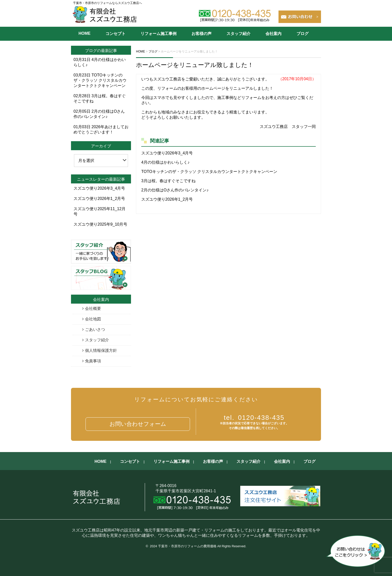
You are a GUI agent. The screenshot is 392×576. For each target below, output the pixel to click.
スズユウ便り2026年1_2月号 (167, 199)
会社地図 (93, 319)
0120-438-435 (254, 418)
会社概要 (93, 308)
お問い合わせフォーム (138, 424)
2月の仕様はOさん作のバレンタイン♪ (175, 190)
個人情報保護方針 (101, 350)
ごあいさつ (95, 329)
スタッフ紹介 (238, 34)
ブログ (302, 34)
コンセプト (115, 34)
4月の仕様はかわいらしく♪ (165, 162)
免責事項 (93, 361)
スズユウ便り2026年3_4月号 (167, 153)
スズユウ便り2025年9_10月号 (100, 224)
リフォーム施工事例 (158, 34)
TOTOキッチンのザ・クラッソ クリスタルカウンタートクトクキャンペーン (209, 172)
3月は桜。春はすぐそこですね (168, 181)
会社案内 (273, 34)
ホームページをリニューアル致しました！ (195, 65)
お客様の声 (201, 34)
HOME (84, 33)
